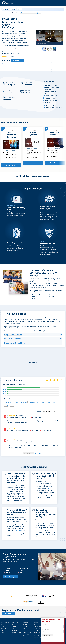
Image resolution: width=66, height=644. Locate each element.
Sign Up (3, 631)
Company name (45, 624)
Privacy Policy (37, 625)
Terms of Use (37, 629)
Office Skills (14, 13)
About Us (25, 625)
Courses (3, 625)
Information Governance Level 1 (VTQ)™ (31, 13)
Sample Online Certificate (13, 335)
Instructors (3, 629)
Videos (5, 9)
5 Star (5, 388)
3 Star (5, 392)
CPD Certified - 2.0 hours (13, 339)
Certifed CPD (49, 489)
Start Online (17, 61)
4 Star (5, 390)
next (62, 147)
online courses (18, 530)
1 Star (5, 396)
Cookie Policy (37, 631)
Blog (13, 625)
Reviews (13, 9)
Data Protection (38, 627)
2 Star (5, 394)
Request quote (47, 635)
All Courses (5, 13)
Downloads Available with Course (16, 343)
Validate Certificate (16, 632)
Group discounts (6, 63)
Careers (25, 631)
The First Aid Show (27, 632)
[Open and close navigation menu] (63, 3)
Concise (16, 402)
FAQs (20, 9)
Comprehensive (34, 402)
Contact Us (14, 627)
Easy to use (24, 402)
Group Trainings (10, 577)
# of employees (45, 629)
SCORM (9, 523)
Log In (2, 632)
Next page (38, 453)
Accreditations (15, 631)
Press (24, 629)
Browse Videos (11, 165)
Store (13, 629)
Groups (3, 627)
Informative (8, 402)
